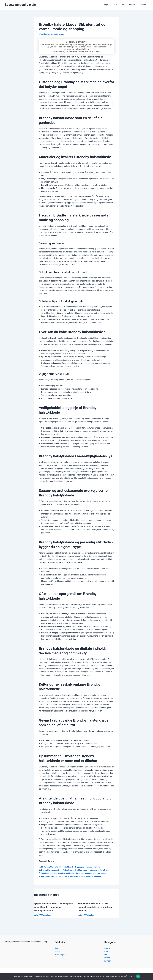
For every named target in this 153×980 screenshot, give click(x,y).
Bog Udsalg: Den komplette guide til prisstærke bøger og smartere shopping (74, 883)
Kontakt (58, 951)
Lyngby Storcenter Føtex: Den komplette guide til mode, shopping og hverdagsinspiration (55, 913)
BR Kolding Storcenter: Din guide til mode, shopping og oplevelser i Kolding (73, 867)
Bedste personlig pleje (20, 5)
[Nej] (150, 976)
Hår (125, 5)
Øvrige (37, 921)
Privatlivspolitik (61, 955)
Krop (118, 5)
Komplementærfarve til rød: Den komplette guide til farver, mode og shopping (97, 913)
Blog (57, 948)
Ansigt (109, 5)
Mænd (133, 5)
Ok (138, 976)
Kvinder (143, 5)
